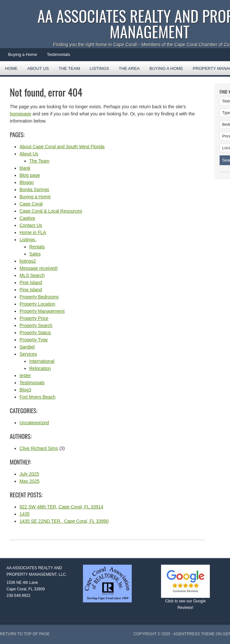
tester (25, 375)
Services (28, 354)
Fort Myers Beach (37, 397)
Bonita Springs (34, 190)
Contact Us (31, 225)
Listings (99, 68)
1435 (25, 514)
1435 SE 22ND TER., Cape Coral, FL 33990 (64, 521)
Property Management (42, 311)
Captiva (27, 218)
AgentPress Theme (194, 634)
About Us (38, 68)
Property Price (34, 318)
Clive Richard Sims (39, 448)
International (42, 361)
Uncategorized (34, 423)
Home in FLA (33, 232)
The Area (127, 71)
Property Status (35, 333)
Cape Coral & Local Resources (51, 211)
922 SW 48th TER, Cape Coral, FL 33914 (61, 507)
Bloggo (27, 182)
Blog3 (25, 390)
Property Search (36, 325)
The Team (69, 68)
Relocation (40, 368)
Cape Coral (31, 204)
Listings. (28, 240)
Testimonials (59, 54)
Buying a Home (23, 54)
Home (11, 68)
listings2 (28, 261)
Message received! (39, 268)
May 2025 (29, 481)
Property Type (34, 340)
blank (25, 168)
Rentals (37, 247)
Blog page (30, 175)
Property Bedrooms (39, 297)
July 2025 (29, 474)
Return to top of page (25, 634)
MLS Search (32, 275)
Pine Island (31, 283)
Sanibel (27, 347)
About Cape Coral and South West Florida (62, 147)
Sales (35, 254)
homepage (20, 114)
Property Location (37, 304)
